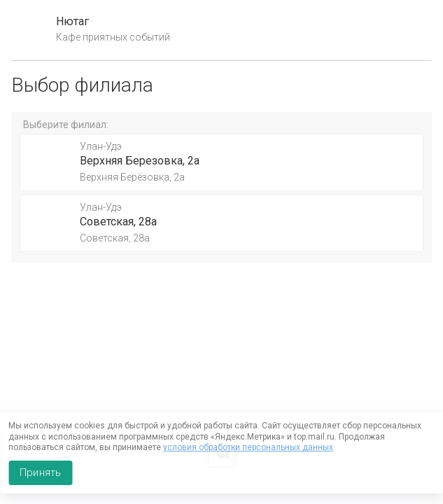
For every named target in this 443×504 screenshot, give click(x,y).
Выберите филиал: (66, 125)
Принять (40, 472)
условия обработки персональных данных (248, 447)
